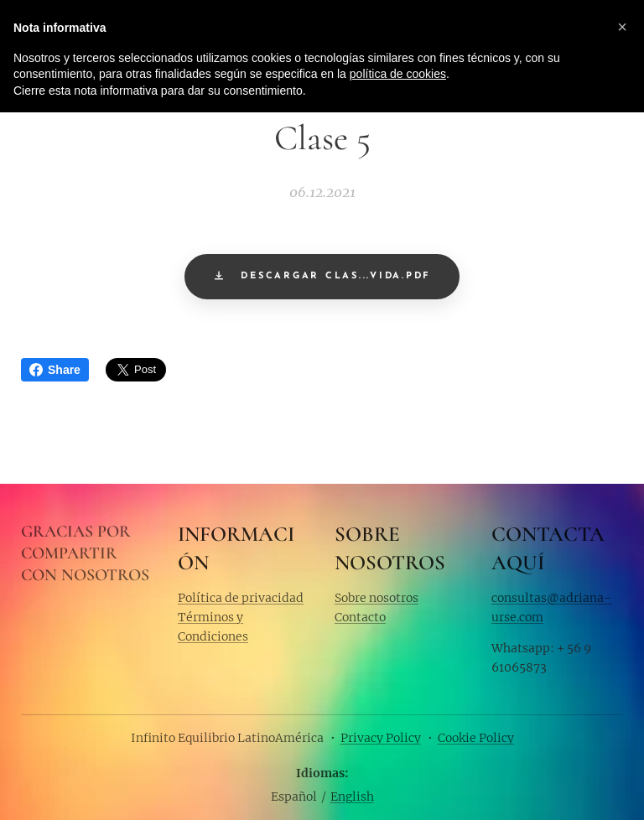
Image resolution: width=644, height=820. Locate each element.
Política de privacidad (241, 597)
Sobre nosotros (377, 597)
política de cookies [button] (398, 74)
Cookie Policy (476, 738)
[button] (622, 27)
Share (55, 370)
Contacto (360, 617)
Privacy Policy (381, 738)
